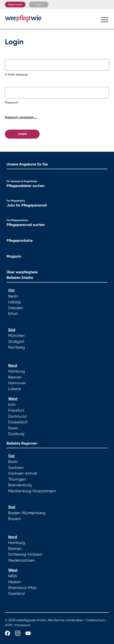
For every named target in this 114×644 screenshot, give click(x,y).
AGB (8, 625)
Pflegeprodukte (20, 241)
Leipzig (14, 302)
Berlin (13, 296)
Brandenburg (20, 485)
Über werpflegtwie (22, 272)
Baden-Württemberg (27, 513)
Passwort (12, 102)
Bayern (15, 519)
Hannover (17, 383)
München (16, 336)
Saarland (16, 594)
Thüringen (17, 479)
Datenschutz (96, 620)
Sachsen (16, 468)
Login (39, 5)
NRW (13, 576)
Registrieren (15, 5)
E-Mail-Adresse (16, 75)
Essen (13, 428)
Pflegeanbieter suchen (25, 186)
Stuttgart (16, 342)
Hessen (15, 582)
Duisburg (16, 434)
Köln (12, 405)
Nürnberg (17, 347)
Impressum (22, 625)
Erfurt (13, 314)
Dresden (16, 308)
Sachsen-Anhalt (23, 473)
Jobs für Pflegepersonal (27, 205)
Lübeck (15, 389)
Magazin (14, 256)
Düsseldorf (18, 422)
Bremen (15, 377)
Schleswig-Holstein (25, 554)
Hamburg (17, 371)
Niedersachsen (22, 560)
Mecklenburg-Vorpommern (32, 491)
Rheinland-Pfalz (22, 588)
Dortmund (17, 416)
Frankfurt (16, 410)
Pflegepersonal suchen (26, 225)
